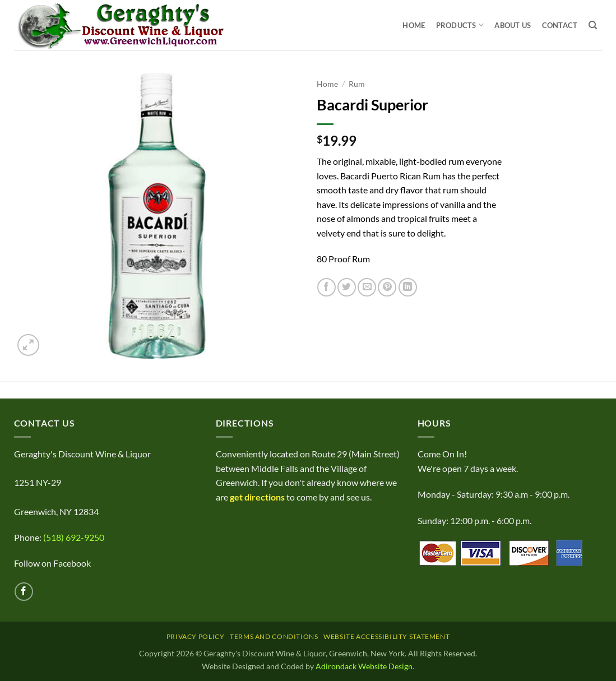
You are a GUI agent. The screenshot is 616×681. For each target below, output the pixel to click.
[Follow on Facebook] (24, 592)
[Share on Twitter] (347, 287)
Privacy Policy (196, 636)
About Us (513, 25)
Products (460, 25)
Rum (357, 84)
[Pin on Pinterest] (387, 287)
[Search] (593, 25)
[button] (28, 345)
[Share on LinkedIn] (408, 287)
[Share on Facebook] (326, 287)
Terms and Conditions (274, 636)
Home (414, 25)
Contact (560, 25)
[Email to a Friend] (367, 287)
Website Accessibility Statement (386, 636)
